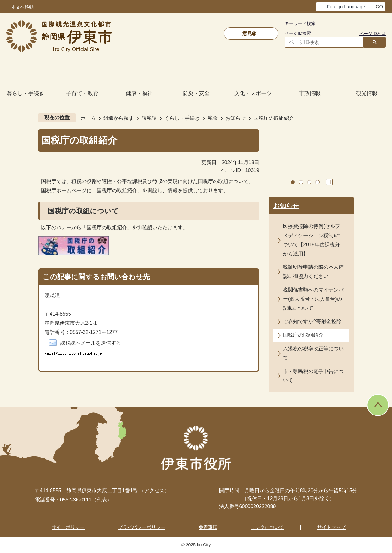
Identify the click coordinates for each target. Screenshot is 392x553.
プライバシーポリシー (142, 527)
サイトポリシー (68, 527)
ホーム (88, 118)
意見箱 (250, 33)
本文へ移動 (22, 7)
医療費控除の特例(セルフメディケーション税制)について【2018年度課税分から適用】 (312, 240)
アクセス (154, 491)
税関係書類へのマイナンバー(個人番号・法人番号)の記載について (313, 299)
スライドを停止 (329, 182)
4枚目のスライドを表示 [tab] (317, 182)
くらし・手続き (182, 118)
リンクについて (267, 527)
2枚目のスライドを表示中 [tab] (301, 182)
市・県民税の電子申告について (313, 376)
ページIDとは (372, 34)
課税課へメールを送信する (91, 343)
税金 (213, 118)
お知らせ (236, 118)
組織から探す (119, 118)
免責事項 (208, 527)
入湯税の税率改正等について (313, 353)
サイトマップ (331, 527)
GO (379, 7)
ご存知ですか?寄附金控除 (312, 321)
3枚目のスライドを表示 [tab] (309, 182)
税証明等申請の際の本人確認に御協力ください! (313, 272)
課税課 (149, 118)
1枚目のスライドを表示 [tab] (293, 182)
